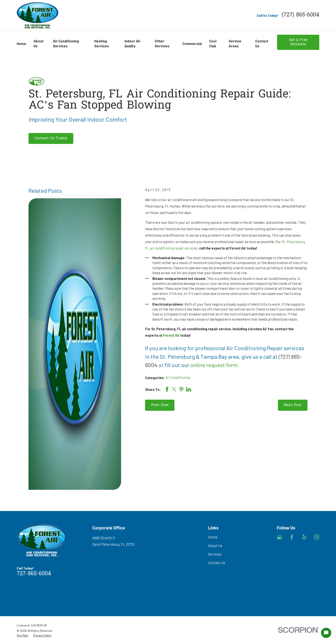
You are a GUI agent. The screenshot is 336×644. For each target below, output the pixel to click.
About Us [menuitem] (38, 43)
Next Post (293, 405)
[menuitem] (22, 635)
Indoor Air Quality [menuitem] (133, 43)
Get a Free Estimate (298, 42)
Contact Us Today (51, 138)
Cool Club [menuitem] (213, 43)
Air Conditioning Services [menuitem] (66, 43)
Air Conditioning (178, 377)
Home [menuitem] (21, 43)
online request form (214, 365)
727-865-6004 (34, 574)
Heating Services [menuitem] (102, 43)
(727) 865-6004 (301, 15)
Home (213, 537)
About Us (215, 545)
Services (215, 554)
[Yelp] (304, 537)
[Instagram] (317, 537)
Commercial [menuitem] (192, 43)
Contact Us (217, 563)
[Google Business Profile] (279, 537)
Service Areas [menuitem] (235, 43)
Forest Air (171, 335)
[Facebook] (292, 537)
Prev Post (160, 405)
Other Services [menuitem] (162, 43)
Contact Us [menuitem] (262, 43)
